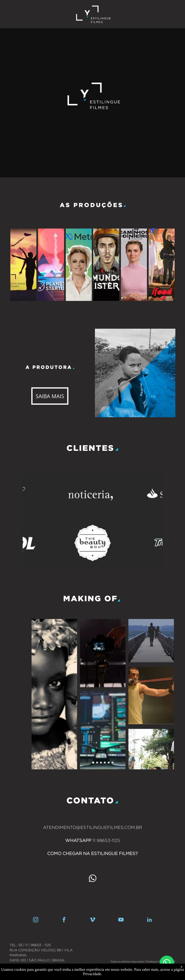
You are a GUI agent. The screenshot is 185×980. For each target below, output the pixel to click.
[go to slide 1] (93, 763)
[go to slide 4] (105, 763)
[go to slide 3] (101, 763)
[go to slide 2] (97, 763)
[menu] (174, 7)
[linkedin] (149, 920)
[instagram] (36, 920)
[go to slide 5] (109, 763)
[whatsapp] (92, 879)
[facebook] (64, 920)
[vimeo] (93, 920)
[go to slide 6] (112, 763)
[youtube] (121, 920)
